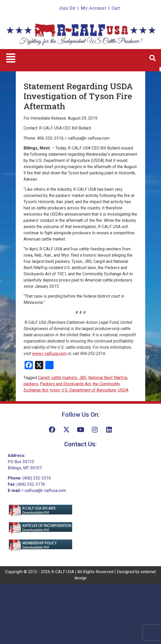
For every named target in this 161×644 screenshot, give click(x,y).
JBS (83, 378)
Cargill (44, 378)
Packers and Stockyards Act (65, 384)
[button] (11, 58)
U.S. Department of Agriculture (89, 390)
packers (31, 384)
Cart (116, 8)
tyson (55, 390)
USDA (123, 390)
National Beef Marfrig (108, 378)
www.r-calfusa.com (49, 354)
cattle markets (64, 378)
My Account (94, 8)
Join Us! (67, 8)
